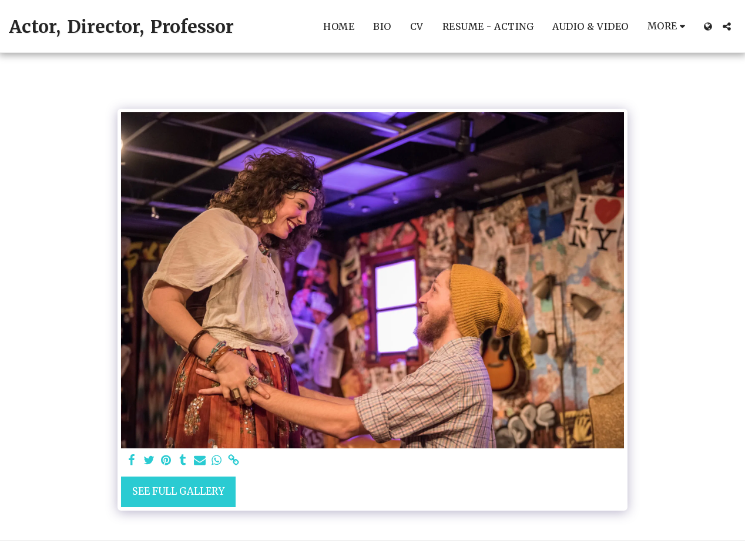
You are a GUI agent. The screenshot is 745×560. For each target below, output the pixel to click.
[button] (727, 26)
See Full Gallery (178, 492)
